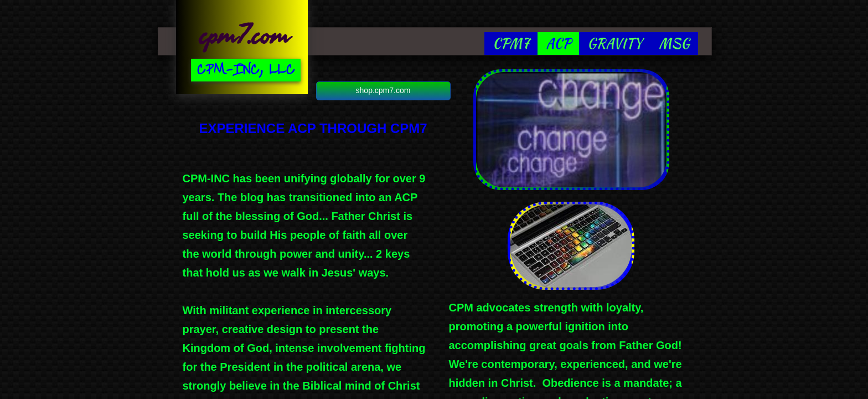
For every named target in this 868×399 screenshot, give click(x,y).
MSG (674, 44)
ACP (558, 44)
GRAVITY (615, 44)
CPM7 (511, 44)
